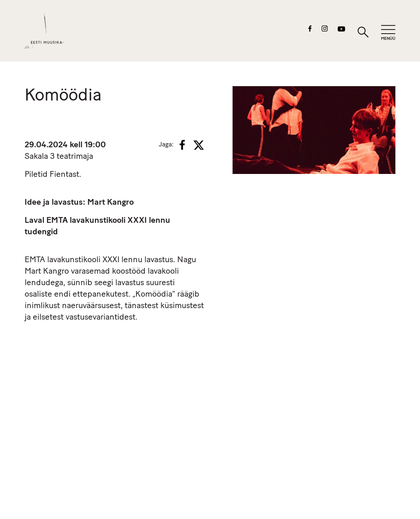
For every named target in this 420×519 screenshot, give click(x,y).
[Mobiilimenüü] (388, 33)
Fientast (64, 175)
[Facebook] (182, 145)
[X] (199, 145)
